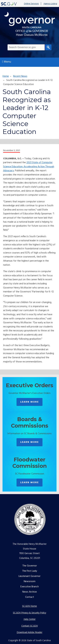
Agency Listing (50, 4)
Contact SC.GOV (30, 626)
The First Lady (30, 571)
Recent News (20, 76)
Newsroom (30, 581)
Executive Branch (30, 587)
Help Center (30, 619)
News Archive (30, 592)
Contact (30, 597)
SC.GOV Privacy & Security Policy (29, 613)
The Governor (30, 566)
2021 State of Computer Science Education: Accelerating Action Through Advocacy (29, 167)
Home (6, 76)
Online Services (31, 4)
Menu (7, 62)
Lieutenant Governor (29, 576)
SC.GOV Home (29, 606)
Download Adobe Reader (29, 632)
